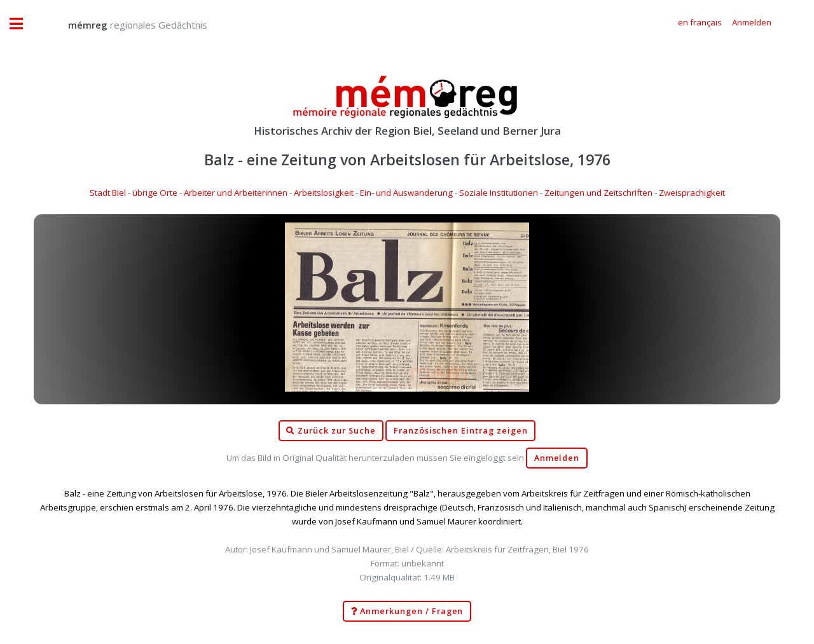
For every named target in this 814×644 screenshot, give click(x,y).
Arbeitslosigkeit (324, 193)
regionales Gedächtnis (125, 25)
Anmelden (557, 458)
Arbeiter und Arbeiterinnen (236, 193)
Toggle (23, 24)
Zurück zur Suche (331, 431)
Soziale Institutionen (499, 193)
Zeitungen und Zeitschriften (598, 193)
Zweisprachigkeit (692, 193)
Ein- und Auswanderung (406, 193)
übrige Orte (155, 193)
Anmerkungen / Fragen (407, 612)
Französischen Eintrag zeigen (461, 431)
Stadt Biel (108, 193)
